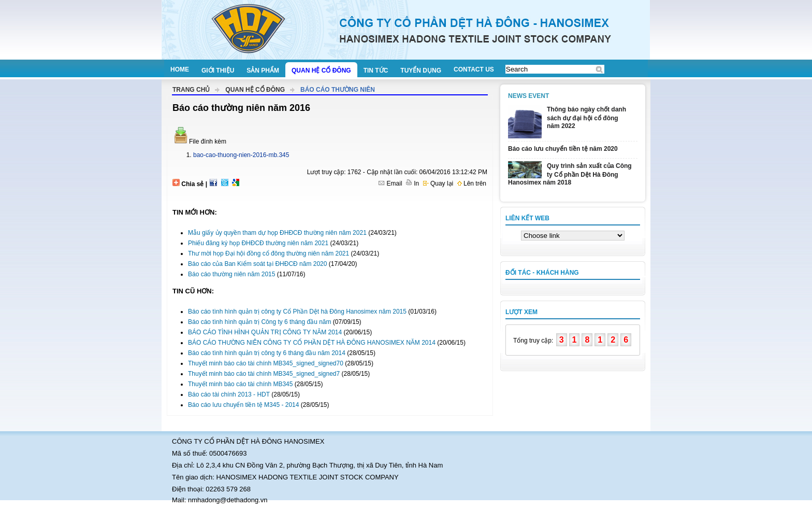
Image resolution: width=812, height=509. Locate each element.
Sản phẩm (263, 70)
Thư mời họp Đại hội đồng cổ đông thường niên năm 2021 (269, 253)
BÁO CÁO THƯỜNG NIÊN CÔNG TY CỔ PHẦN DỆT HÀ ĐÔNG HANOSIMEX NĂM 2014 (312, 343)
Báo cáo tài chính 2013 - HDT (229, 394)
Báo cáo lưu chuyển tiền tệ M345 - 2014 (243, 405)
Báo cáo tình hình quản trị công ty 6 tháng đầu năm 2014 (267, 353)
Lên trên (472, 183)
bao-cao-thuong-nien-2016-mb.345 (241, 155)
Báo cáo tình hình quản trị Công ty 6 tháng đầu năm (260, 322)
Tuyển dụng (421, 70)
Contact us (474, 69)
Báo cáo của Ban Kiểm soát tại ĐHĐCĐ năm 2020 (257, 264)
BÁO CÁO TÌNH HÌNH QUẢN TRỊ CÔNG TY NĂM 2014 (265, 332)
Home (180, 69)
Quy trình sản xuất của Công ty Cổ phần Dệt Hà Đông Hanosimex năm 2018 (570, 174)
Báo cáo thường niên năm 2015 (231, 274)
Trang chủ (191, 90)
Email (390, 183)
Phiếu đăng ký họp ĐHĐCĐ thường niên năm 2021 (258, 243)
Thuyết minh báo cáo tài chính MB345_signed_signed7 (264, 374)
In (412, 183)
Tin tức (376, 70)
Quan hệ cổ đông (321, 70)
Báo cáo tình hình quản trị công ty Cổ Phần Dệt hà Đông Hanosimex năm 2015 (297, 312)
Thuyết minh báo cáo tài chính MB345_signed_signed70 (266, 363)
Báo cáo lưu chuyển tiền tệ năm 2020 (563, 149)
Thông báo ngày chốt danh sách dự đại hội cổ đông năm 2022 (586, 118)
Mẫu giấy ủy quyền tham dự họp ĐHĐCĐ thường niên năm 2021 (277, 233)
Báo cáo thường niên (338, 90)
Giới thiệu (218, 70)
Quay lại (438, 183)
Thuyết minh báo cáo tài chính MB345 (240, 384)
